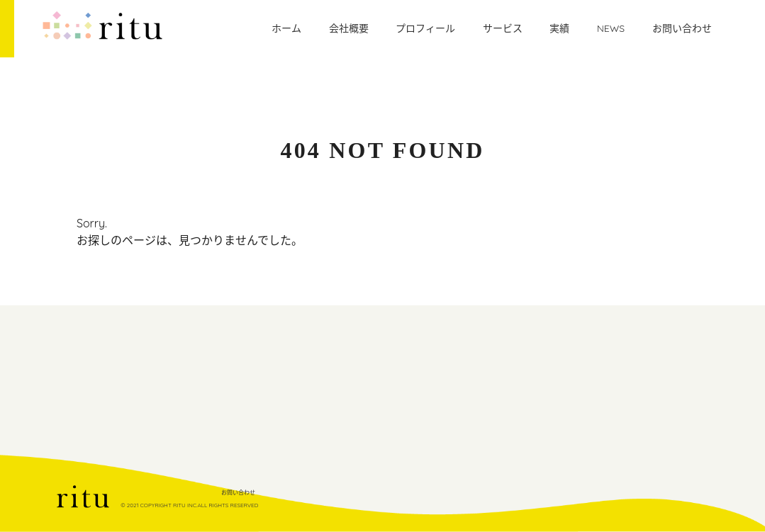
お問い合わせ (238, 492)
